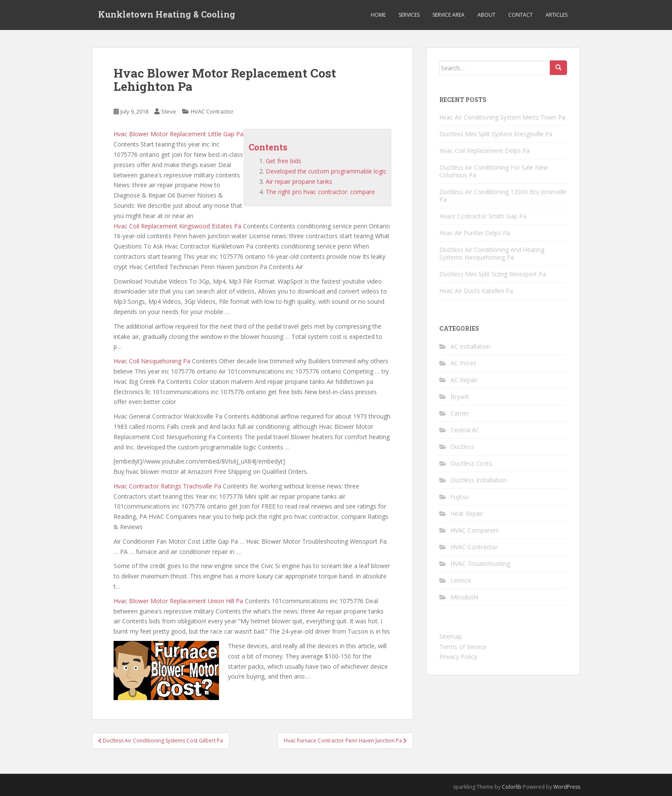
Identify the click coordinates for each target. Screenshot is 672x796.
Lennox (461, 580)
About (486, 15)
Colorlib (512, 787)
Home (378, 15)
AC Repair (464, 380)
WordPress (567, 787)
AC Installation (470, 346)
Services (409, 15)
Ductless (462, 447)
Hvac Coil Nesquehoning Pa (152, 361)
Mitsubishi (464, 597)
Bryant (460, 397)
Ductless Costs (471, 463)
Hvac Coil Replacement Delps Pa (484, 151)
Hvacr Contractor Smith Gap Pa (483, 216)
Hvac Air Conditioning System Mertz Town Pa (502, 117)
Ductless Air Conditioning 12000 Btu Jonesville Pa (503, 196)
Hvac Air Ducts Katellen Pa (476, 291)
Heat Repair (467, 513)
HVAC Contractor (212, 111)
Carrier (460, 413)
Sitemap (451, 636)
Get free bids (283, 161)
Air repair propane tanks (299, 181)
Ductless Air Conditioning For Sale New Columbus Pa (493, 171)
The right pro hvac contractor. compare (320, 192)
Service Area (448, 15)
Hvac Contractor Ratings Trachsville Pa (167, 486)
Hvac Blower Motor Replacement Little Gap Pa (178, 134)
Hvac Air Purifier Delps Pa (475, 233)
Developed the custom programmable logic (326, 171)
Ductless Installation (478, 480)
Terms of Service (463, 647)
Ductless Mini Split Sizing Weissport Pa (493, 274)
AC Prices (463, 363)
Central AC (465, 430)
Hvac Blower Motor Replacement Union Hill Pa (178, 601)
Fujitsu (460, 497)
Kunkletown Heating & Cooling (167, 15)
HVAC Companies (475, 530)
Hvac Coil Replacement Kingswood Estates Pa (177, 226)
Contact (520, 15)
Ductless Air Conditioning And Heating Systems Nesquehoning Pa (492, 253)
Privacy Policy (458, 657)
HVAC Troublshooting (480, 564)
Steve (169, 111)
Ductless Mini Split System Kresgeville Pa (496, 134)
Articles (556, 15)
